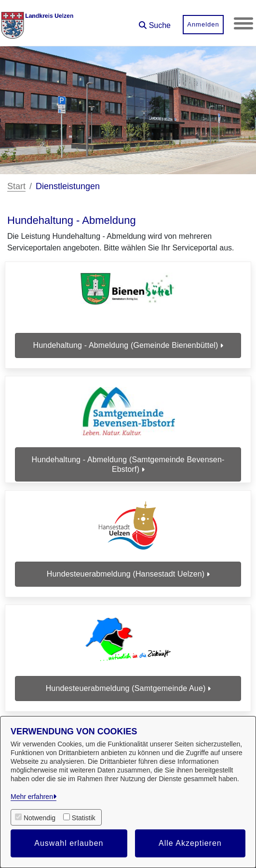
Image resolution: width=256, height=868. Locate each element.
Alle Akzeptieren (190, 843)
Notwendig (40, 818)
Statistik (84, 818)
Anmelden (203, 24)
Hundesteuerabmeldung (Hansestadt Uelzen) (128, 574)
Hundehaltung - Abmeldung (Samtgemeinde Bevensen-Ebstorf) (128, 464)
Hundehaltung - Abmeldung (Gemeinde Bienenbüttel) (128, 345)
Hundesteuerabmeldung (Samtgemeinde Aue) (128, 688)
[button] (155, 22)
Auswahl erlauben (69, 843)
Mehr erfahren (32, 797)
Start (16, 186)
